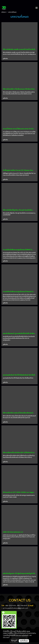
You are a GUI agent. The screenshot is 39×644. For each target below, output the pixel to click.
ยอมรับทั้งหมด (24, 641)
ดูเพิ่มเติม (5, 59)
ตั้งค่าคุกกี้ (14, 641)
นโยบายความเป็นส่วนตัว (22, 635)
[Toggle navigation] (37, 8)
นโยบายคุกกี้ (6, 637)
